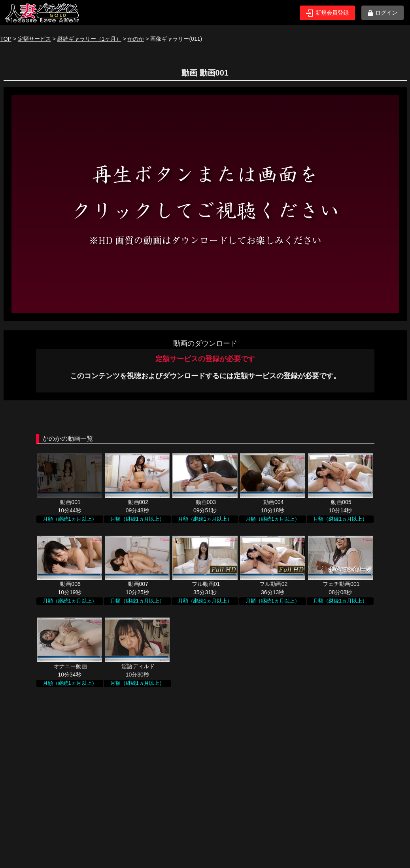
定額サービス (34, 39)
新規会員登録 (327, 13)
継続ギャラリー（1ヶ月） (89, 39)
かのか (136, 39)
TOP (6, 39)
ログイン (383, 13)
